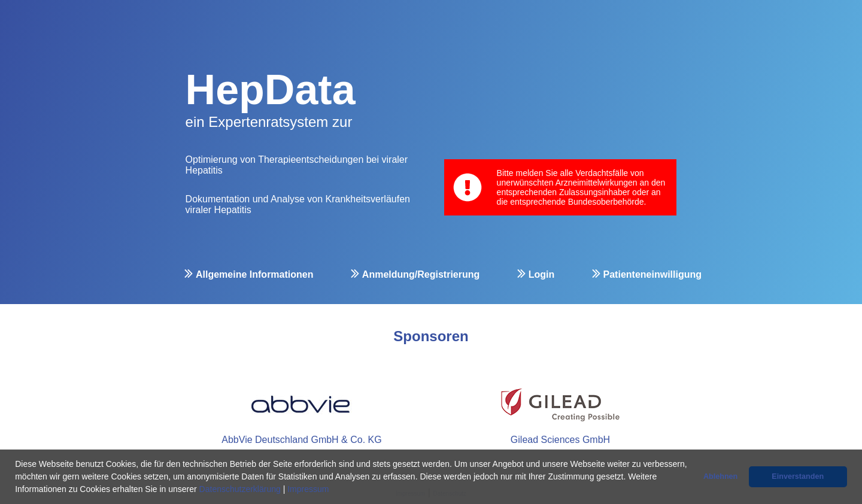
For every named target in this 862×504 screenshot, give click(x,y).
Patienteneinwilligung (652, 274)
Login (542, 274)
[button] (333, 490)
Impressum (308, 489)
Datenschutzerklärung (240, 489)
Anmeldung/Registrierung (421, 274)
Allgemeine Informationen (254, 274)
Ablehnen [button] (720, 476)
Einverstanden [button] (798, 476)
